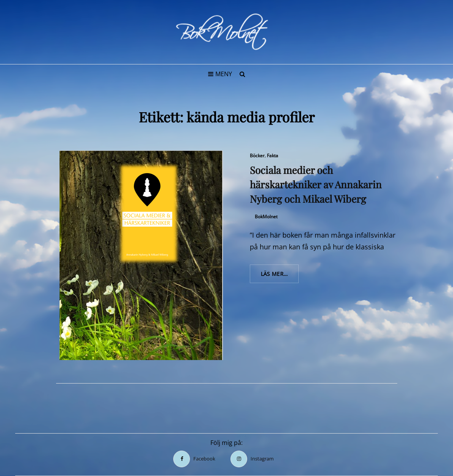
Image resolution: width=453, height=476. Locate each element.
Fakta (273, 156)
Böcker (257, 156)
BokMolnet (266, 217)
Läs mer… (280, 276)
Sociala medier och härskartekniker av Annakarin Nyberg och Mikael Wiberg (316, 184)
